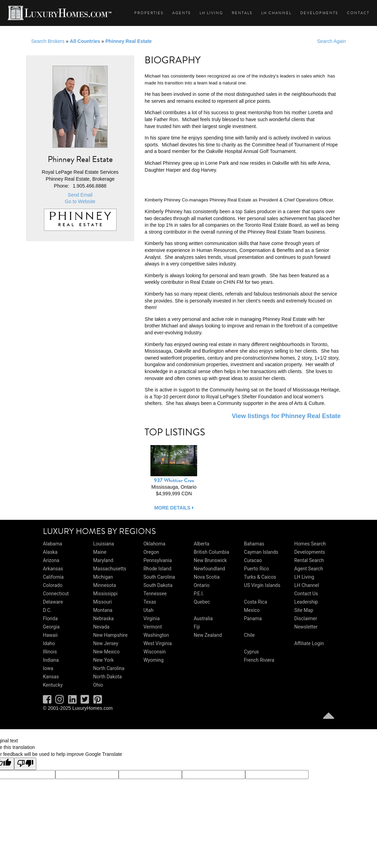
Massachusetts (110, 569)
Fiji (197, 627)
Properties (149, 13)
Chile (249, 635)
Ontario (202, 585)
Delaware (53, 602)
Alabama (53, 544)
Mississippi (105, 594)
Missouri (102, 602)
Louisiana (103, 544)
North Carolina (109, 668)
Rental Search (309, 560)
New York (103, 660)
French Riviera (259, 660)
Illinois (50, 652)
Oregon (151, 552)
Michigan (103, 577)
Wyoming (154, 660)
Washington (156, 635)
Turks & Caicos (260, 577)
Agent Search (309, 569)
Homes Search (310, 544)
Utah (149, 610)
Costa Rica (255, 602)
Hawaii (50, 635)
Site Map (304, 610)
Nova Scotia (207, 577)
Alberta (201, 544)
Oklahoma (154, 544)
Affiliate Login (309, 643)
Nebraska (103, 618)
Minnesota (104, 585)
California (53, 577)
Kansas (51, 677)
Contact (358, 13)
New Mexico (106, 652)
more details (174, 508)
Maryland (103, 560)
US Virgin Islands (262, 585)
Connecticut (56, 594)
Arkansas (53, 569)
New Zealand (208, 635)
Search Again (332, 41)
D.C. (47, 610)
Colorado (53, 585)
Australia (203, 618)
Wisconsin (155, 652)
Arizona (51, 560)
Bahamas (254, 544)
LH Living (211, 13)
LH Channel (276, 13)
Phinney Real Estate (129, 41)
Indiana (51, 660)
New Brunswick (210, 560)
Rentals (242, 13)
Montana (103, 610)
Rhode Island (158, 569)
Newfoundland (209, 569)
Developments (319, 13)
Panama (253, 618)
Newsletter (306, 627)
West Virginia (158, 643)
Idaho (49, 643)
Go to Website (80, 201)
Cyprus (251, 652)
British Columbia (212, 552)
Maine (100, 552)
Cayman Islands (261, 552)
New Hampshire (110, 635)
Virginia (152, 618)
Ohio (98, 685)
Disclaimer (306, 618)
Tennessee (155, 594)
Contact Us (306, 594)
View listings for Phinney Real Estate (286, 416)
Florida (50, 618)
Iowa (48, 668)
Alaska (50, 552)
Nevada (101, 627)
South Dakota (158, 585)
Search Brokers (48, 41)
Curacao (253, 560)
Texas (150, 602)
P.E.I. (199, 594)
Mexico (252, 610)
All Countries (85, 41)
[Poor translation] (25, 764)
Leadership (306, 602)
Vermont (153, 627)
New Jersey (105, 643)
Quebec (202, 602)
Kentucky (53, 685)
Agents (182, 13)
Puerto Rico (256, 569)
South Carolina (159, 577)
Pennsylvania (158, 560)
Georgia (51, 627)
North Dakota (107, 677)
